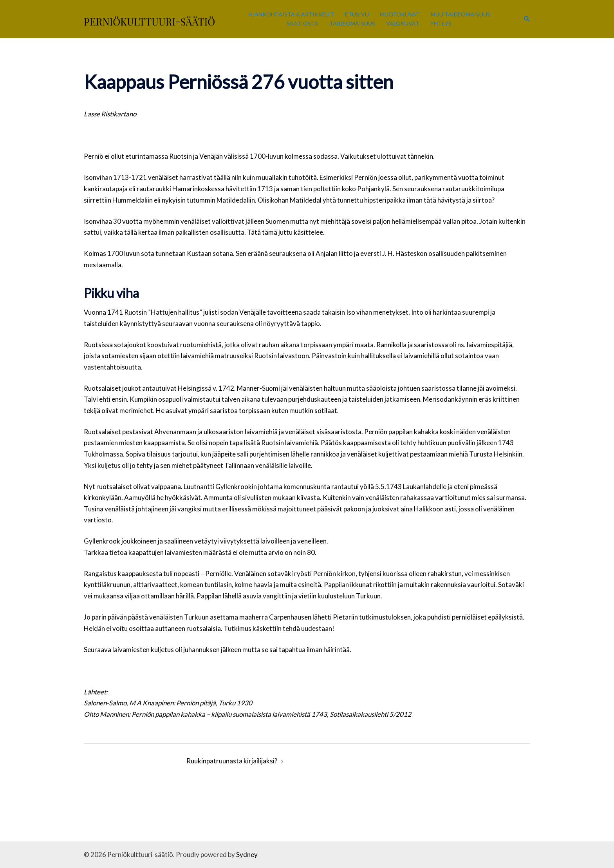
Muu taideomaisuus (460, 14)
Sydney (247, 854)
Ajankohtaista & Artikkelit (291, 14)
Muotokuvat (400, 14)
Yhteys (441, 23)
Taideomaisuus (352, 23)
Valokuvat (403, 23)
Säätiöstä (302, 23)
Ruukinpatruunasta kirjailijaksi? (232, 761)
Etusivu (357, 14)
